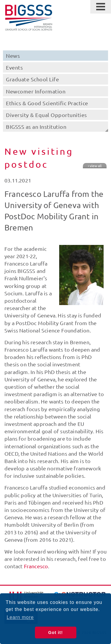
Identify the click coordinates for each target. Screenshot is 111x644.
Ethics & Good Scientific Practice (47, 103)
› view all (95, 166)
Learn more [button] (20, 617)
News (13, 56)
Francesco (36, 566)
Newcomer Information (36, 91)
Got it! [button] (55, 633)
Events (14, 67)
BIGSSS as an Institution (36, 127)
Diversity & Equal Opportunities (46, 115)
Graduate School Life (32, 79)
